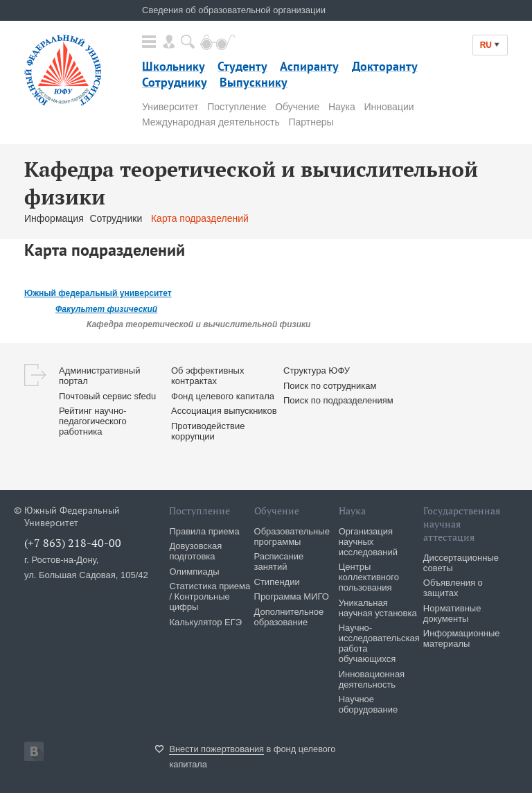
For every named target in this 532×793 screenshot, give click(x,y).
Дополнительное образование (289, 617)
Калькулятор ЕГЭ (205, 622)
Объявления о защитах (453, 588)
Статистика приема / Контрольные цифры (210, 596)
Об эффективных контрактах (207, 376)
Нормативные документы (452, 613)
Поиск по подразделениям (338, 400)
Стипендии (277, 582)
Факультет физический (106, 309)
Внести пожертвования (216, 749)
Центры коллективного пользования (369, 577)
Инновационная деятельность (372, 679)
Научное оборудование (369, 704)
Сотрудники (117, 218)
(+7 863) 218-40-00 (73, 543)
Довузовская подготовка (195, 551)
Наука (342, 107)
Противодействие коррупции (208, 431)
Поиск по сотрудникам (330, 386)
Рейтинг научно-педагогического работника (93, 421)
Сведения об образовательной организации (234, 10)
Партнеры (311, 122)
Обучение (297, 107)
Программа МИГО (292, 596)
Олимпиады (194, 572)
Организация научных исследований (368, 542)
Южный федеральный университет (98, 293)
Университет (170, 107)
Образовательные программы (292, 537)
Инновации (389, 107)
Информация (54, 218)
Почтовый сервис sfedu (107, 396)
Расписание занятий (279, 561)
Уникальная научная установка (378, 608)
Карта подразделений (200, 218)
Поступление (237, 107)
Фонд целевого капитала (223, 396)
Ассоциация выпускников (224, 411)
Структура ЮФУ (317, 371)
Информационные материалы (462, 638)
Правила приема (204, 531)
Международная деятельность (211, 122)
